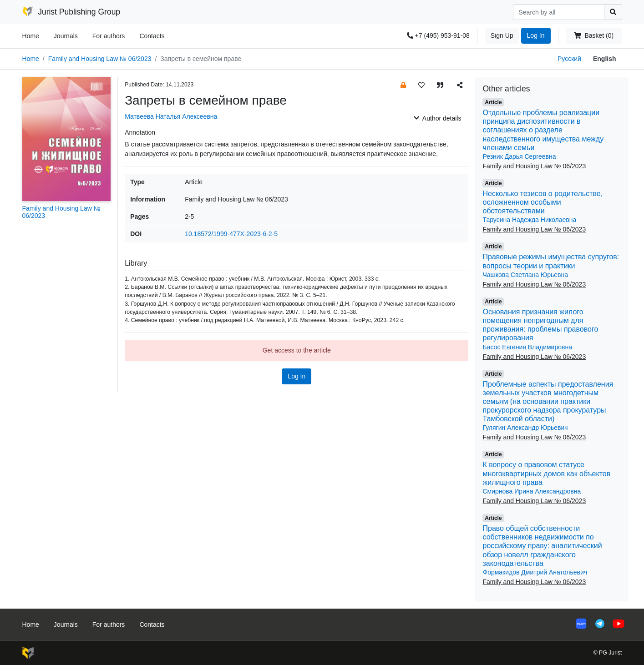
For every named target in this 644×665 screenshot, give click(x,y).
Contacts (152, 36)
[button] (403, 85)
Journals (66, 36)
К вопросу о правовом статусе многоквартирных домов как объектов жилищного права (546, 473)
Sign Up (502, 35)
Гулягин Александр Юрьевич (525, 428)
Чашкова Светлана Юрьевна (525, 275)
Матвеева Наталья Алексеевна (171, 116)
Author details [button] (438, 118)
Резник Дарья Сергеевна (519, 156)
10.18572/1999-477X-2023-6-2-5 (231, 234)
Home (31, 36)
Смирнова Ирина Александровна (532, 491)
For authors (109, 36)
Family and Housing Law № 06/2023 (100, 59)
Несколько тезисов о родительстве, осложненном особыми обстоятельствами (543, 202)
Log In (536, 35)
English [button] (605, 59)
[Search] (559, 12)
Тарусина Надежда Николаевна (529, 220)
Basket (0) (594, 35)
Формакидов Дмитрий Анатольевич (535, 572)
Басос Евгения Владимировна (527, 347)
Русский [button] (569, 59)
